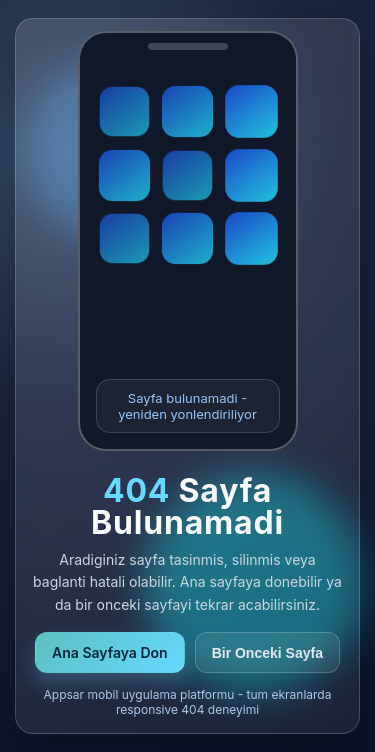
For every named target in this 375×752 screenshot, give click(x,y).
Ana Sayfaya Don (110, 652)
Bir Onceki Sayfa (267, 653)
